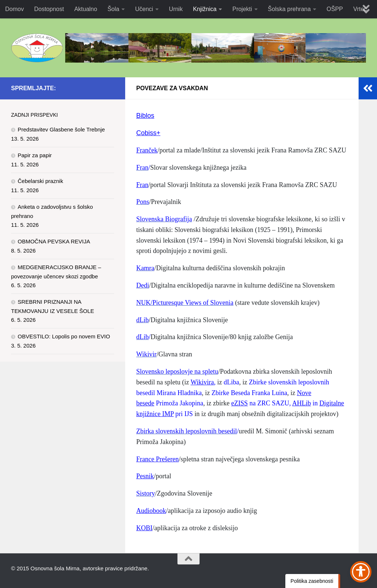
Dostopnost (49, 9)
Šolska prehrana (290, 9)
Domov (15, 9)
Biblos (145, 116)
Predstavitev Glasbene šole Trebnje (61, 129)
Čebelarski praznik (40, 181)
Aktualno (86, 9)
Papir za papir (35, 155)
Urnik (176, 9)
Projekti (242, 9)
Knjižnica (205, 9)
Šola (113, 9)
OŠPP (335, 9)
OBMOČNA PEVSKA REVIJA (54, 241)
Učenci (144, 9)
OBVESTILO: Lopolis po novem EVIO (64, 336)
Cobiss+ (148, 133)
